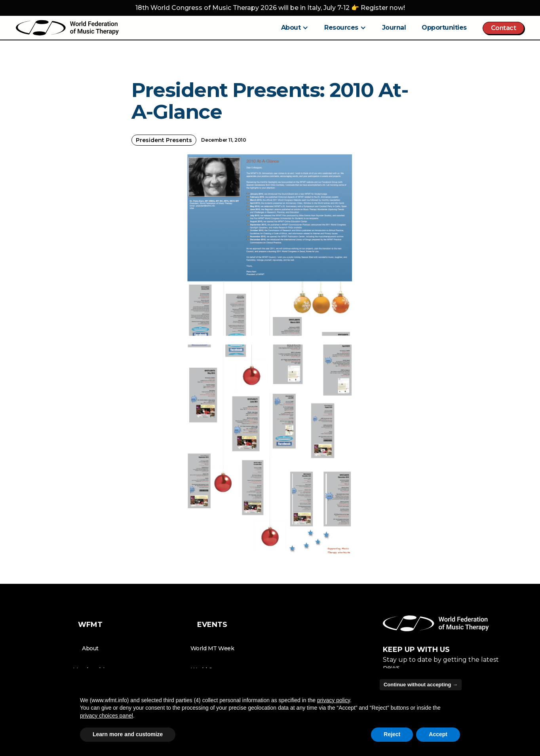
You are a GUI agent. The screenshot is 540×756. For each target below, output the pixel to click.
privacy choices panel (106, 716)
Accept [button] (438, 734)
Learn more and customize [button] (128, 734)
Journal (394, 28)
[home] (67, 28)
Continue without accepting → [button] (421, 685)
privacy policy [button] (334, 700)
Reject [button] (392, 734)
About (90, 648)
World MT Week (212, 648)
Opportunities (444, 28)
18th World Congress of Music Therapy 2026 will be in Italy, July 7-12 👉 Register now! (270, 8)
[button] (295, 28)
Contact (504, 28)
